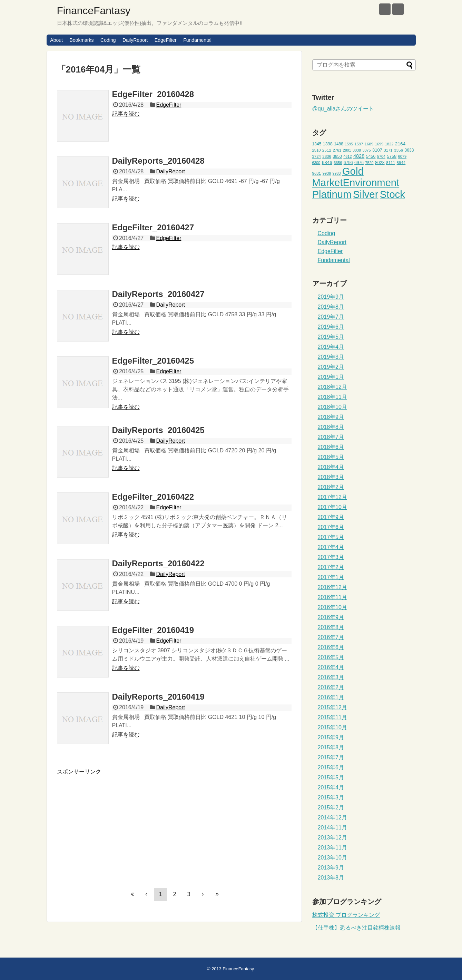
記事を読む (126, 114)
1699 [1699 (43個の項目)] (379, 144)
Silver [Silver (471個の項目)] (366, 194)
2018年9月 (331, 417)
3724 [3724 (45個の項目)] (317, 156)
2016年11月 (332, 597)
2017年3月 (331, 557)
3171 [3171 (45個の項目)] (388, 150)
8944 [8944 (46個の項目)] (401, 163)
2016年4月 (331, 667)
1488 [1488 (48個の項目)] (339, 144)
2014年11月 (332, 828)
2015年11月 (332, 717)
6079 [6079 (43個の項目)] (402, 156)
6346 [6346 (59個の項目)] (327, 162)
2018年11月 (332, 397)
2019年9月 (331, 297)
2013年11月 (332, 848)
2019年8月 (331, 307)
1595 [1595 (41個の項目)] (349, 144)
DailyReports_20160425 (158, 430)
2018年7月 (331, 437)
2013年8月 (331, 878)
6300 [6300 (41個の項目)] (316, 163)
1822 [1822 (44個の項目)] (389, 144)
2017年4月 (331, 547)
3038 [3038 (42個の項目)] (357, 150)
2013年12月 (332, 838)
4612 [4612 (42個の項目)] (347, 156)
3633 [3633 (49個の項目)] (409, 150)
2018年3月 (331, 477)
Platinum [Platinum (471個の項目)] (332, 194)
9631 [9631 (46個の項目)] (317, 173)
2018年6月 (331, 447)
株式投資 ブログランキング (346, 915)
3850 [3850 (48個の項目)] (337, 156)
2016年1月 (331, 697)
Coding (108, 40)
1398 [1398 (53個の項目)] (328, 144)
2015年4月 (331, 787)
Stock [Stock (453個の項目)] (392, 194)
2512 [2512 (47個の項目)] (327, 150)
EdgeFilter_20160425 (153, 361)
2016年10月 (332, 607)
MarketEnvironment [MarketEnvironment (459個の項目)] (356, 183)
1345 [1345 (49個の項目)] (317, 144)
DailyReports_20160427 (158, 294)
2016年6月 (331, 647)
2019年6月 (331, 327)
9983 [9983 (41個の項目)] (337, 173)
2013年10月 (332, 858)
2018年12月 (332, 387)
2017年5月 (331, 537)
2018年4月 (331, 467)
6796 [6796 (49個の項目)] (348, 163)
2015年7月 (331, 757)
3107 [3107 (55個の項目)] (377, 150)
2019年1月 (331, 377)
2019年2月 (331, 367)
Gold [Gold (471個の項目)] (353, 171)
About (56, 40)
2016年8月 (331, 627)
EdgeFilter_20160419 (153, 630)
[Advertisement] (115, 824)
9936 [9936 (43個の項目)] (327, 173)
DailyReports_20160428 (158, 161)
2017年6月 (331, 527)
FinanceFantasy (94, 11)
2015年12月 (332, 707)
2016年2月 (331, 687)
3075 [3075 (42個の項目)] (366, 150)
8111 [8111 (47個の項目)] (391, 162)
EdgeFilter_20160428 (153, 94)
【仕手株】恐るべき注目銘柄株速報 (356, 928)
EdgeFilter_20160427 (153, 227)
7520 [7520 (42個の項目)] (369, 163)
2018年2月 (331, 487)
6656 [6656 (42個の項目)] (338, 163)
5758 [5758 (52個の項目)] (392, 156)
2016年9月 (331, 617)
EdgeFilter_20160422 (153, 497)
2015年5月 (331, 777)
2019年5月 (331, 337)
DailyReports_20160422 (158, 563)
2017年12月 (332, 497)
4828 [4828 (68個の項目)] (359, 156)
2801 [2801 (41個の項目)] (347, 150)
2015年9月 (331, 737)
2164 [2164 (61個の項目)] (400, 144)
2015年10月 (332, 727)
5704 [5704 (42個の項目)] (381, 156)
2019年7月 (331, 317)
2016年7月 (331, 637)
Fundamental (197, 40)
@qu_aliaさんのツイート (343, 109)
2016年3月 (331, 677)
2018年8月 (331, 427)
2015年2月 (331, 808)
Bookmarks (81, 40)
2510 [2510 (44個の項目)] (317, 150)
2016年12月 (332, 587)
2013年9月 (331, 868)
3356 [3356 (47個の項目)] (399, 150)
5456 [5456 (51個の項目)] (371, 156)
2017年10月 (332, 507)
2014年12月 (332, 818)
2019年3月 (331, 357)
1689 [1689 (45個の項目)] (369, 144)
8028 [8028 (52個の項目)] (380, 163)
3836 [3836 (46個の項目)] (327, 156)
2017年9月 (331, 517)
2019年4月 (331, 347)
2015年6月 (331, 767)
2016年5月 (331, 657)
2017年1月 (331, 577)
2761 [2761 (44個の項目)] (337, 150)
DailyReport (135, 40)
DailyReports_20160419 (158, 697)
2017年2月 (331, 567)
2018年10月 (332, 407)
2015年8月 (331, 747)
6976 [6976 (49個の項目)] (359, 163)
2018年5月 (331, 457)
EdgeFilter (166, 40)
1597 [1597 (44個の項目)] (359, 144)
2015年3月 (331, 798)
